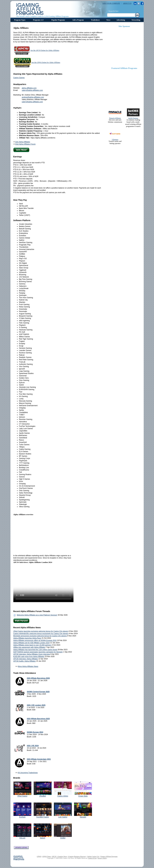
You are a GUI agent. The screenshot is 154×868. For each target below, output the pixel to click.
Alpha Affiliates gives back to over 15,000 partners (32, 645)
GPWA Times (47, 856)
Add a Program (78, 20)
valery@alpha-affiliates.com (32, 90)
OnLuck (22, 838)
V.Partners (115, 139)
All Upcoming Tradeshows (28, 773)
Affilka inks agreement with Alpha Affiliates (29, 647)
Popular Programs (58, 20)
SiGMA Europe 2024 (35, 732)
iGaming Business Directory (77, 856)
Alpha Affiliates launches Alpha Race (27, 638)
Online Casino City (93, 856)
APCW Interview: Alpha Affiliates (26, 659)
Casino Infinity (63, 796)
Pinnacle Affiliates (115, 118)
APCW (54, 856)
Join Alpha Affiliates (23, 142)
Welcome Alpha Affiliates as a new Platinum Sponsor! (37, 615)
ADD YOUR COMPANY (111, 3)
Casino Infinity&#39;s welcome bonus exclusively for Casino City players (41, 634)
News (108, 20)
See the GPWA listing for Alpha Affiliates (46, 62)
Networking (136, 20)
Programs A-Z (38, 20)
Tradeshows (95, 20)
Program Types (20, 20)
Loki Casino (63, 817)
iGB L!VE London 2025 (36, 705)
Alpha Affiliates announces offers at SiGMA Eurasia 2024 (35, 640)
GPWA (39, 856)
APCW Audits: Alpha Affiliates (25, 661)
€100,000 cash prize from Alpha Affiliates (29, 657)
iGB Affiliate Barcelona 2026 (38, 678)
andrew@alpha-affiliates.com (33, 97)
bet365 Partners (133, 118)
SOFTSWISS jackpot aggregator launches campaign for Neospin (38, 652)
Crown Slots (83, 796)
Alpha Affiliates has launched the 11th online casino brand (35, 650)
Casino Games (19, 78)
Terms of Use (92, 858)
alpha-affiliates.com (29, 88)
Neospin (83, 817)
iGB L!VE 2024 (33, 746)
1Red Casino (22, 796)
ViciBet (63, 838)
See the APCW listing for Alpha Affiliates (45, 50)
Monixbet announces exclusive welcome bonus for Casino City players (40, 636)
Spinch (43, 838)
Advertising (121, 20)
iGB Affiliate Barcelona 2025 (38, 719)
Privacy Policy (102, 858)
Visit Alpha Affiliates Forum (25, 144)
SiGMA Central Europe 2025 (38, 692)
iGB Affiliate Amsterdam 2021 (39, 759)
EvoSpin (22, 817)
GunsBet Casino (42, 817)
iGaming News (62, 856)
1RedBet (43, 796)
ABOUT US (127, 3)
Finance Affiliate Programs (109, 856)
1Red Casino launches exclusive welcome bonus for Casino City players (41, 631)
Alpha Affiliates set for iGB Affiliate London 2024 (32, 643)
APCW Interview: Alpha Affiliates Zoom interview (32, 654)
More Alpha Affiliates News (28, 666)
